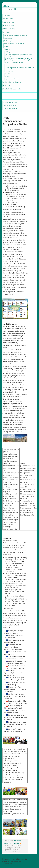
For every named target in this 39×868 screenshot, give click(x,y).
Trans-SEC (8, 76)
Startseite (6, 15)
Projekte (7, 46)
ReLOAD (7, 74)
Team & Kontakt (9, 22)
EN (15, 9)
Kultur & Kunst (8, 85)
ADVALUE (8, 49)
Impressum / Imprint (9, 106)
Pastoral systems (9, 41)
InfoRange (8, 52)
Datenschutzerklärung (10, 109)
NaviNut (7, 65)
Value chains (8, 38)
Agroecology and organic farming (14, 44)
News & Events (8, 19)
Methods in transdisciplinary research (16, 35)
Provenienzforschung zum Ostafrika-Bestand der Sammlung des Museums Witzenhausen (18, 55)
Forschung (7, 32)
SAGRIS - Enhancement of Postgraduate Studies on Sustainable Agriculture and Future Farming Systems (19, 59)
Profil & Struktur (9, 25)
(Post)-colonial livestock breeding (14, 62)
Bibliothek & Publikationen (12, 82)
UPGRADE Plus (9, 71)
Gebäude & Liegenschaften (12, 89)
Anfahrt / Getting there (10, 102)
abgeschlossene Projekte (12, 79)
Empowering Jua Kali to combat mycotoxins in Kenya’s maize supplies (20, 68)
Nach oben (33, 859)
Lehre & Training (9, 29)
